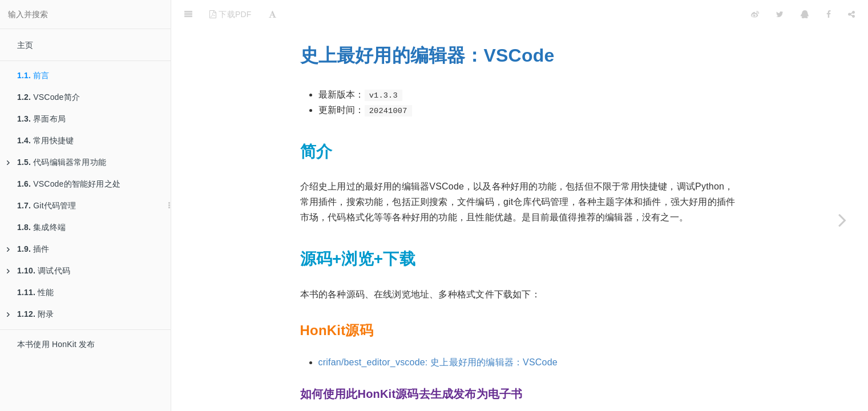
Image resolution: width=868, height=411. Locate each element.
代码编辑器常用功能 (56, 162)
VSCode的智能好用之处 (69, 184)
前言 (33, 75)
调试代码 (39, 271)
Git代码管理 (47, 205)
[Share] (851, 14)
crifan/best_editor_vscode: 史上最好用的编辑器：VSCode (438, 362)
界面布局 (41, 119)
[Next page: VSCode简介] (842, 220)
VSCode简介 (49, 97)
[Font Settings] (272, 14)
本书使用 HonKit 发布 (56, 344)
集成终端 (41, 227)
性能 (36, 292)
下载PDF (230, 14)
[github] (705, 14)
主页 (25, 45)
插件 (28, 249)
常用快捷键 (45, 140)
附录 (31, 314)
